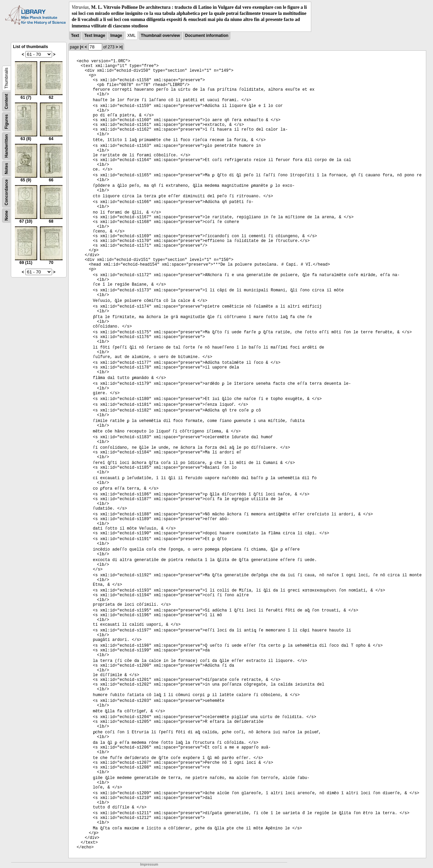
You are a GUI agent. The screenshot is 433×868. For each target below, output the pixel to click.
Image (116, 36)
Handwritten (6, 146)
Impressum (149, 864)
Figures (6, 122)
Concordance (6, 192)
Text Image (95, 36)
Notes (6, 168)
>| (121, 47)
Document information (207, 36)
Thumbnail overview (160, 36)
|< (82, 47)
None (6, 216)
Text (75, 36)
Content (6, 101)
